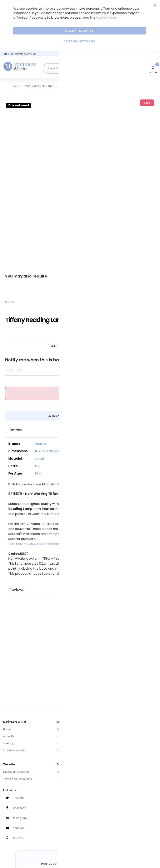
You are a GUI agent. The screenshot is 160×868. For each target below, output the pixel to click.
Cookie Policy (106, 17)
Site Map (9, 743)
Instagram (20, 818)
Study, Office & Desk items (39, 86)
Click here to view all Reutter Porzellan (38, 544)
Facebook (19, 808)
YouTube (19, 828)
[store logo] (20, 66)
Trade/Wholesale (14, 750)
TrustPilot (19, 798)
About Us (9, 736)
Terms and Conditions (17, 779)
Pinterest (18, 838)
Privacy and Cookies (16, 772)
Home (16, 86)
